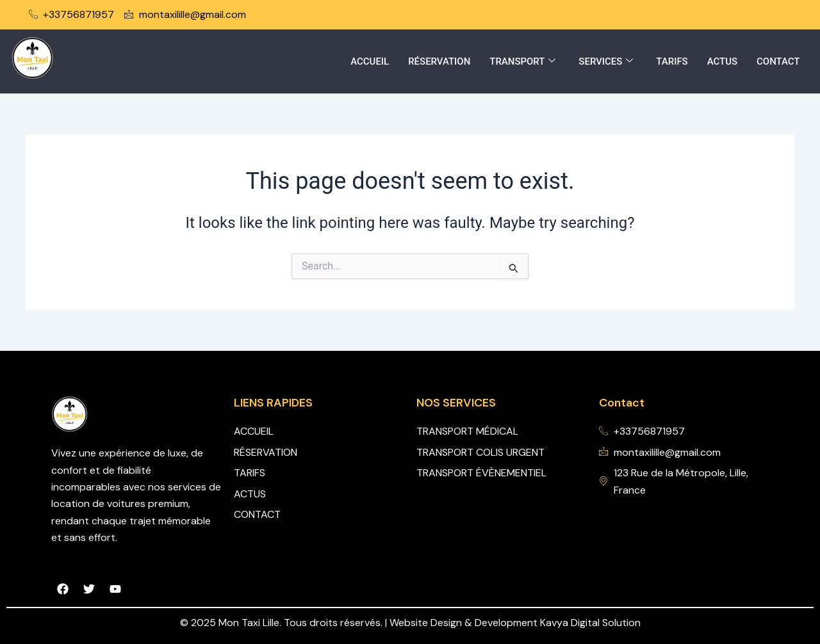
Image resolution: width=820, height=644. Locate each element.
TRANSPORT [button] (522, 61)
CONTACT (778, 61)
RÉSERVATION (439, 61)
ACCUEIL (369, 61)
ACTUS (722, 61)
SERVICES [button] (606, 61)
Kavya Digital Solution (590, 623)
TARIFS (672, 61)
